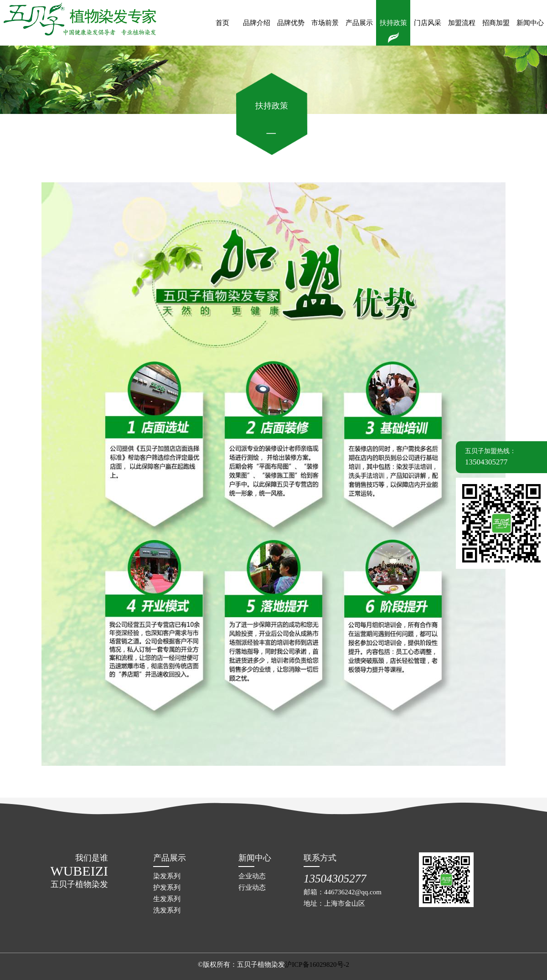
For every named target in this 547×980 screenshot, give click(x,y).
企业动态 (252, 876)
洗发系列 (167, 910)
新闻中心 (530, 23)
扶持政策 (393, 23)
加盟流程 (462, 23)
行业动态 (252, 887)
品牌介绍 (257, 23)
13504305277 (335, 879)
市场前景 (325, 23)
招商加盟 (496, 23)
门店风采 (428, 23)
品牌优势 (291, 23)
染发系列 (167, 876)
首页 (222, 23)
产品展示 (359, 23)
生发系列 (167, 899)
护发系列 (167, 887)
